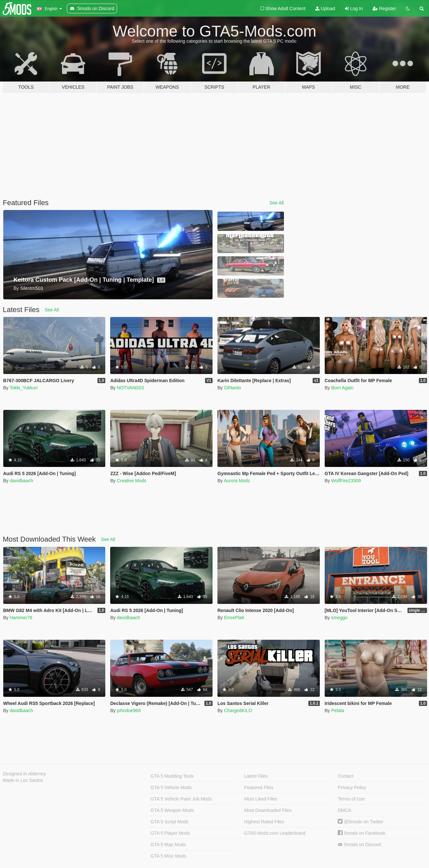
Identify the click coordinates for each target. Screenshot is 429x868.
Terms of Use (351, 799)
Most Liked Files (261, 799)
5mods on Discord (359, 845)
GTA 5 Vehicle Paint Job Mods (181, 799)
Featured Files (259, 787)
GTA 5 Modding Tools (172, 776)
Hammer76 (21, 618)
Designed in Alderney (25, 774)
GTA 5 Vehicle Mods (171, 787)
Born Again (342, 388)
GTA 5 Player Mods (170, 833)
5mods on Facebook (362, 833)
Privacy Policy (352, 787)
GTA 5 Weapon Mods (172, 810)
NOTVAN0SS (130, 388)
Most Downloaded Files (268, 810)
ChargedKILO (238, 711)
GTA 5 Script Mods (170, 822)
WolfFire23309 (346, 481)
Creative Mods (131, 481)
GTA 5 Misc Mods (168, 856)
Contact (346, 776)
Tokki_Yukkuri (23, 388)
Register (384, 8)
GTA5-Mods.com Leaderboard (275, 833)
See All (277, 203)
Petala (338, 711)
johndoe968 (129, 711)
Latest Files (256, 776)
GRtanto (232, 388)
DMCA (344, 810)
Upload (325, 8)
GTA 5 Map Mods (168, 845)
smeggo (339, 618)
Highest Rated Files (264, 822)
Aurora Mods (237, 481)
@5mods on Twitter (360, 822)
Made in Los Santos (23, 780)
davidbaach (22, 481)
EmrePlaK (234, 618)
